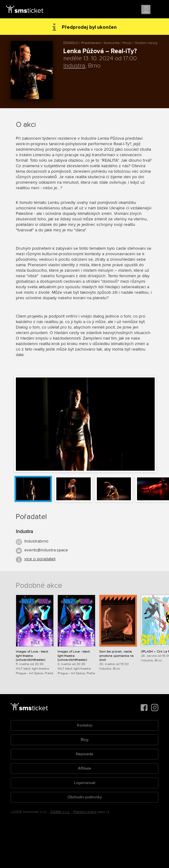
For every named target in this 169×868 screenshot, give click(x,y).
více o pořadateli (40, 559)
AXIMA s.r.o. (60, 812)
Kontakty (85, 725)
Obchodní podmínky (85, 797)
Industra (74, 66)
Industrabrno (36, 541)
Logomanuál (85, 783)
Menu (159, 10)
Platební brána (85, 812)
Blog (84, 740)
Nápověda (84, 754)
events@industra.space (46, 550)
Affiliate (84, 768)
